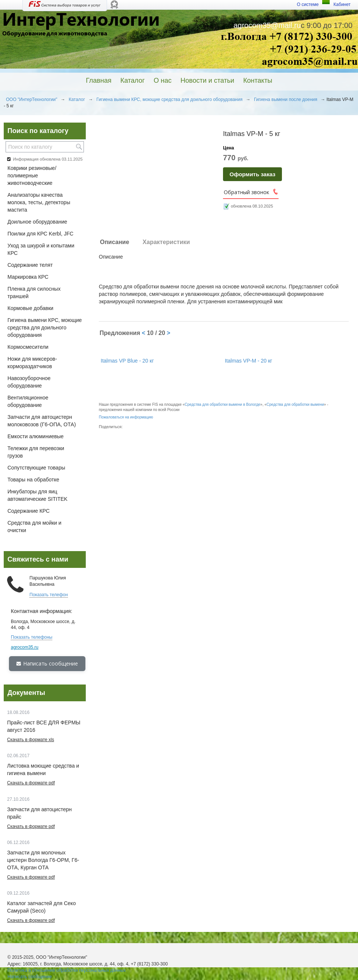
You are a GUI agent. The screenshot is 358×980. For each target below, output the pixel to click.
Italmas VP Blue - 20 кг (127, 361)
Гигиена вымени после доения (286, 99)
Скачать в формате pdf (31, 783)
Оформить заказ (253, 174)
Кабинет (342, 4)
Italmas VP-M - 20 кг (249, 361)
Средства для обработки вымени (295, 404)
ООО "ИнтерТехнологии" (32, 99)
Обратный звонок (246, 192)
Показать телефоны (32, 637)
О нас (163, 80)
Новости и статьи (207, 80)
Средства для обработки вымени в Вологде (222, 404)
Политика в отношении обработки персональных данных (67, 970)
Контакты (258, 80)
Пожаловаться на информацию (126, 417)
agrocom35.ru (25, 647)
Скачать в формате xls (31, 740)
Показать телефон (49, 595)
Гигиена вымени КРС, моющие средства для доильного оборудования (169, 99)
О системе (308, 4)
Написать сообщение (47, 663)
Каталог (133, 80)
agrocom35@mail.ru (267, 25)
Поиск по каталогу (38, 131)
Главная (99, 80)
